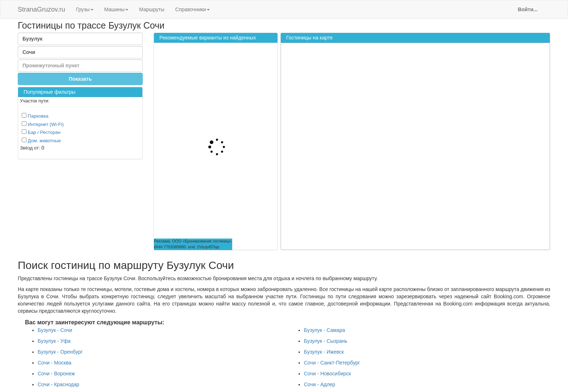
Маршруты (152, 9)
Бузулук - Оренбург (60, 352)
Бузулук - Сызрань (326, 341)
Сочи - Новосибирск (327, 374)
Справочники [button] (193, 9)
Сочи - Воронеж (56, 374)
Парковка (35, 116)
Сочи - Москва (55, 363)
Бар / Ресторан (41, 132)
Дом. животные (41, 140)
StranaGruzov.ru (41, 9)
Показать (80, 79)
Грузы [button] (85, 9)
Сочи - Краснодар (59, 384)
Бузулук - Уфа (54, 341)
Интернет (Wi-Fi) (43, 124)
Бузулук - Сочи (55, 330)
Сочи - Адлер (319, 384)
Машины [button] (116, 9)
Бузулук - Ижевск (324, 352)
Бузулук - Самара (325, 330)
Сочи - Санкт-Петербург (332, 363)
